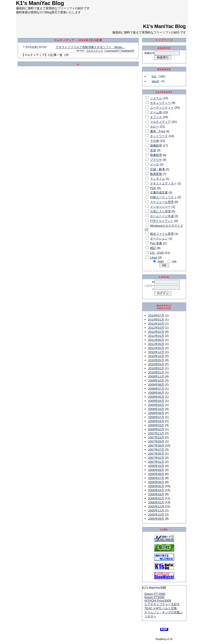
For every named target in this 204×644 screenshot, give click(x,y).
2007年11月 (156, 433)
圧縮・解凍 (157, 169)
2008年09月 (156, 413)
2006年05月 (156, 486)
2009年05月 (156, 397)
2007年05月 (156, 454)
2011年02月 (156, 348)
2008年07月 (156, 417)
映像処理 (156, 155)
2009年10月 (156, 380)
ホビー (155, 127)
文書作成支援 (159, 192)
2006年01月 (156, 502)
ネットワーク (159, 136)
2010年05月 (156, 360)
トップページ (164, 40)
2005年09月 (156, 519)
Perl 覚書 (156, 243)
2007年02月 (156, 458)
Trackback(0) (127, 51)
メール (155, 164)
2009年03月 (156, 405)
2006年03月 (156, 494)
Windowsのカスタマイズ (167, 226)
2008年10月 (156, 409)
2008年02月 (156, 429)
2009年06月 (156, 393)
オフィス (156, 117)
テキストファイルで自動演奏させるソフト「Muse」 (90, 47)
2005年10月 (156, 515)
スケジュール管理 (162, 202)
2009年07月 (156, 389)
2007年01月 (156, 462)
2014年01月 (156, 320)
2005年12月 (156, 506)
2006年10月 (156, 466)
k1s (154, 76)
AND (161, 262)
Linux (154, 257)
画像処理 (156, 145)
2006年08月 (156, 474)
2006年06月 (156, 482)
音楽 (153, 150)
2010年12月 (156, 352)
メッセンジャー (160, 207)
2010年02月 (156, 368)
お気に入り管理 (160, 211)
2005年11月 (156, 510)
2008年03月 (156, 425)
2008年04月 (156, 421)
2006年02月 (156, 498)
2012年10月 (156, 324)
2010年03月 (156, 364)
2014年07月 (156, 315)
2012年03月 (156, 328)
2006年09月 (156, 470)
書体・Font (158, 131)
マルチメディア (95, 51)
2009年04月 (156, 401)
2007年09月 (156, 441)
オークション (159, 238)
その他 (155, 141)
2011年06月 (156, 340)
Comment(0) (112, 51)
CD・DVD (157, 253)
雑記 (153, 248)
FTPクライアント (162, 221)
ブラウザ (156, 160)
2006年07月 (156, 478)
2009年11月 (156, 376)
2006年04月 (156, 490)
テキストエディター (163, 183)
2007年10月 (156, 437)
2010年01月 (156, 372)
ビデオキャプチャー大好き (162, 604)
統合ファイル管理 (162, 234)
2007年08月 (156, 445)
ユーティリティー (162, 108)
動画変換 (156, 174)
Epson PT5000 (154, 597)
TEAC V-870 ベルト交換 (161, 608)
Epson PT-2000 (155, 594)
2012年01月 (156, 336)
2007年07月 (156, 450)
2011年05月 (156, 344)
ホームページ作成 (162, 216)
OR (174, 262)
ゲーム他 (156, 112)
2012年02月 (156, 332)
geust (155, 81)
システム (156, 98)
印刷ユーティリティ (163, 197)
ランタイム (157, 179)
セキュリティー (160, 103)
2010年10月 (156, 356)
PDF (153, 188)
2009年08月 (156, 385)
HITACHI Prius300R (158, 601)
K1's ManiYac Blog (164, 26)
